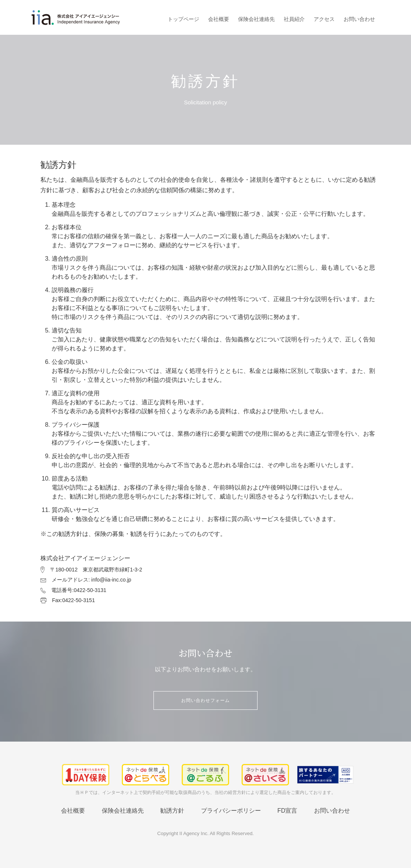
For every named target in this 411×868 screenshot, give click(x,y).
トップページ (183, 19)
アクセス (324, 19)
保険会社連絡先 (256, 19)
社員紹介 (294, 19)
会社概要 (219, 19)
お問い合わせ (359, 19)
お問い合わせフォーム (206, 700)
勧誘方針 (172, 811)
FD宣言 (287, 811)
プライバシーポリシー (231, 811)
